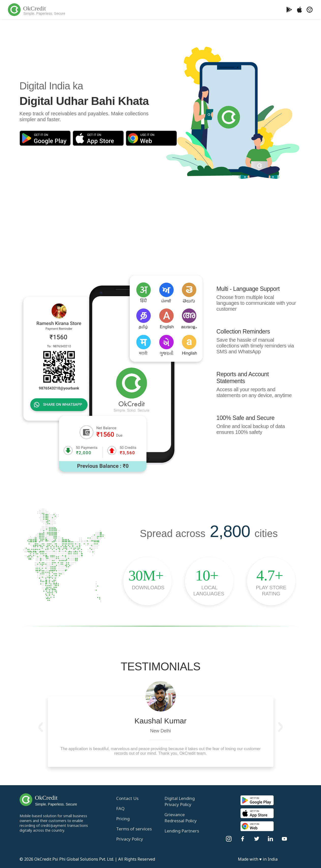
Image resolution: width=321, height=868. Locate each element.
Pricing (123, 819)
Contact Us (127, 798)
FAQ (120, 808)
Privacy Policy (130, 839)
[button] (41, 727)
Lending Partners (182, 831)
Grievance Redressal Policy (181, 818)
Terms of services (134, 829)
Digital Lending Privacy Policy (180, 801)
